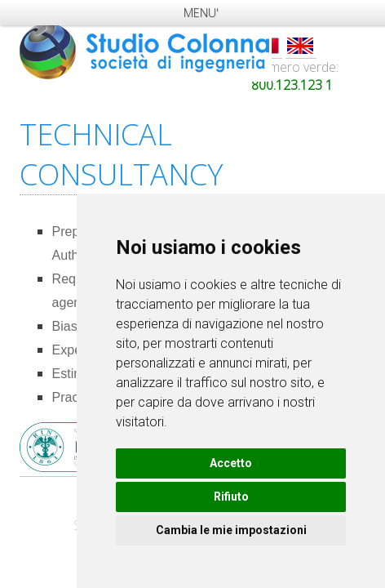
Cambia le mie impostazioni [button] (231, 530)
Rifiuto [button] (231, 497)
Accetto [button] (231, 463)
